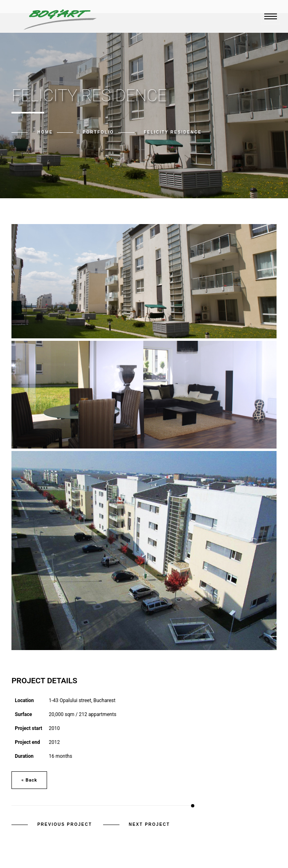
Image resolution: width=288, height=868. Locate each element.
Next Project (150, 824)
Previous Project (65, 824)
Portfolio (98, 132)
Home (45, 132)
